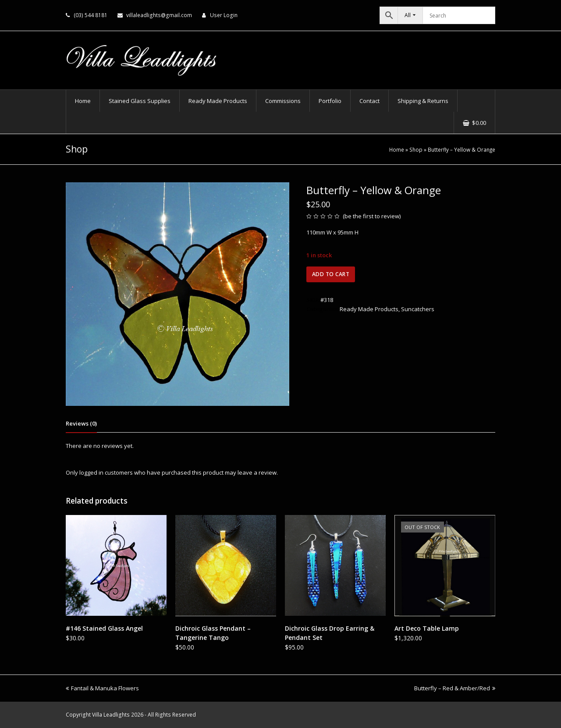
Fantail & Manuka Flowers (102, 688)
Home (397, 149)
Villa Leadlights (111, 715)
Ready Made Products (369, 309)
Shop (416, 149)
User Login (224, 15)
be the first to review (372, 216)
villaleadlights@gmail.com (159, 15)
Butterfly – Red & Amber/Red (455, 688)
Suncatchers (418, 309)
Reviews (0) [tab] (81, 423)
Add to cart (331, 274)
